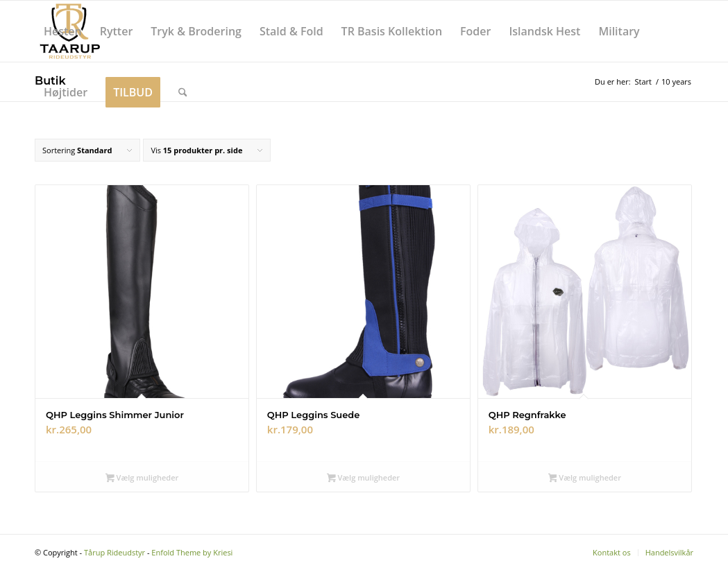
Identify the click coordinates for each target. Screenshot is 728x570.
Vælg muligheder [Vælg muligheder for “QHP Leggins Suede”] (363, 478)
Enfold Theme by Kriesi (192, 552)
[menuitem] (63, 31)
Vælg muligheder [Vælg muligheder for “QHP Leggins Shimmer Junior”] (142, 478)
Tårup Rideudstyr (115, 552)
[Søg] (183, 92)
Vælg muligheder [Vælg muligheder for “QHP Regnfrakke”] (585, 478)
